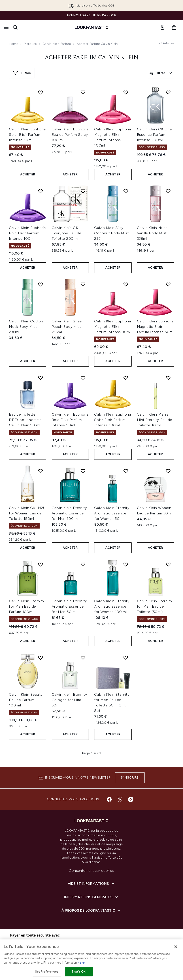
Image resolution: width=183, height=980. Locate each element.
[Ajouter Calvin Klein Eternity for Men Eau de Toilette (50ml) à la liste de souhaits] (168, 564)
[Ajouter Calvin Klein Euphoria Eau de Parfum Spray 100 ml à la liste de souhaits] (83, 92)
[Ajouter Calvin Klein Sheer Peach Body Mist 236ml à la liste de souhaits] (83, 284)
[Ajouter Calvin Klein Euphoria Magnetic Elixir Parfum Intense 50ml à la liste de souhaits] (168, 284)
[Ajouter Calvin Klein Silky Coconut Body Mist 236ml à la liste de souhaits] (126, 191)
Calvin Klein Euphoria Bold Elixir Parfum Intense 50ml (70, 420)
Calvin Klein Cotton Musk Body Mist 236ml (26, 327)
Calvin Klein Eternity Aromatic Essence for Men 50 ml (69, 606)
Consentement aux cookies (91, 871)
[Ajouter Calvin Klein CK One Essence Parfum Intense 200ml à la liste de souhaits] (168, 92)
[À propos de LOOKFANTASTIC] (91, 911)
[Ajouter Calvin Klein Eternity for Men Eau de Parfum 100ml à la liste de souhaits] (40, 564)
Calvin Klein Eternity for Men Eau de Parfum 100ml (27, 606)
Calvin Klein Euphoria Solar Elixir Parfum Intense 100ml (113, 420)
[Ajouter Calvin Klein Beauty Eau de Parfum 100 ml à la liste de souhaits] (40, 658)
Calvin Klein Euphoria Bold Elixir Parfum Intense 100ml (27, 233)
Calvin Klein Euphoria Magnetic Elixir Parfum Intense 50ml (155, 327)
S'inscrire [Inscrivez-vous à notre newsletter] (130, 778)
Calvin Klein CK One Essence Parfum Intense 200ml (154, 135)
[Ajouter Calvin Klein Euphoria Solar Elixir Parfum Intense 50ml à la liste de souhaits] (40, 92)
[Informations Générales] (91, 897)
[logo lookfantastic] (91, 27)
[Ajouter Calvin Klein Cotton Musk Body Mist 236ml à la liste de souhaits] (40, 284)
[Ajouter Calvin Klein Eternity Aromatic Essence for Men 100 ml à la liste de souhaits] (83, 471)
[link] (162, 27)
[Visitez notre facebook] (109, 799)
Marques (30, 44)
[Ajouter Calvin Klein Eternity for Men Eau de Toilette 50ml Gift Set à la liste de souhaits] (126, 658)
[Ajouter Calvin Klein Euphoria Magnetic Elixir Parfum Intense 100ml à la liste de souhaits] (126, 92)
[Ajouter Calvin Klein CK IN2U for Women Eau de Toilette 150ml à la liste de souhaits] (40, 471)
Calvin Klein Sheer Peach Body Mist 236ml (67, 327)
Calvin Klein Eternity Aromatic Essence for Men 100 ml (69, 513)
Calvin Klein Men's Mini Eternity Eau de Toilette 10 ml (155, 420)
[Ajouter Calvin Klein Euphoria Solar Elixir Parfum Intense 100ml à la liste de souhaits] (126, 378)
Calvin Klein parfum (57, 44)
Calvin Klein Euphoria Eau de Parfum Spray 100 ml (70, 135)
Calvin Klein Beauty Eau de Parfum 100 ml (26, 700)
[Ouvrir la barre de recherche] (15, 27)
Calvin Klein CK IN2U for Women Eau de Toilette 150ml (27, 513)
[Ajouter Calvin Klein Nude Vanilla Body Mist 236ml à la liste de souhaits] (168, 191)
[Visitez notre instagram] (131, 799)
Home (14, 44)
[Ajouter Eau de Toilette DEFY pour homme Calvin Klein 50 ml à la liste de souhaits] (40, 378)
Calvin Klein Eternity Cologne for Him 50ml (69, 700)
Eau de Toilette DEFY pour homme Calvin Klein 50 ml (25, 420)
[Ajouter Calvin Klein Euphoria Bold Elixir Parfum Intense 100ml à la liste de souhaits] (40, 191)
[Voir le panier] (174, 27)
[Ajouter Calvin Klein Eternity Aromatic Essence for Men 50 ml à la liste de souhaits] (83, 564)
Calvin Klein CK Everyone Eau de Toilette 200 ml (67, 233)
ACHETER (28, 174)
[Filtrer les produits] (161, 73)
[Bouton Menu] (6, 27)
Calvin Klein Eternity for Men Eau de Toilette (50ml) (155, 606)
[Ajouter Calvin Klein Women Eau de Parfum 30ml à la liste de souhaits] (168, 471)
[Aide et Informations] (91, 884)
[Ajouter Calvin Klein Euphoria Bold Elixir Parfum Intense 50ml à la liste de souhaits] (83, 378)
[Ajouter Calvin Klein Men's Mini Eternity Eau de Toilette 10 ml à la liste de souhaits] (168, 378)
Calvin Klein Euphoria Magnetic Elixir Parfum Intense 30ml (113, 327)
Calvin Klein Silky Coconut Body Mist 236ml (112, 233)
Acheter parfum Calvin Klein (91, 58)
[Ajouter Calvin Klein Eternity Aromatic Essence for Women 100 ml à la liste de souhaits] (126, 564)
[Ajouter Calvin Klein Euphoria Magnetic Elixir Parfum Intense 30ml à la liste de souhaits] (126, 284)
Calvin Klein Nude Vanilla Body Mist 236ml (152, 233)
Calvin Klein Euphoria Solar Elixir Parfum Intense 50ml (27, 135)
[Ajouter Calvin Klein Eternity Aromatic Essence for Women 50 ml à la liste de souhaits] (126, 471)
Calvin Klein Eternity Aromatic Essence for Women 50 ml (112, 513)
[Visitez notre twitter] (120, 799)
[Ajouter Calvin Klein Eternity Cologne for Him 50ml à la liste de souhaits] (83, 658)
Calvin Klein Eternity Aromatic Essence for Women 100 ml (112, 606)
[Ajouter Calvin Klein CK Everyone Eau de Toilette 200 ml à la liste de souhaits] (83, 191)
